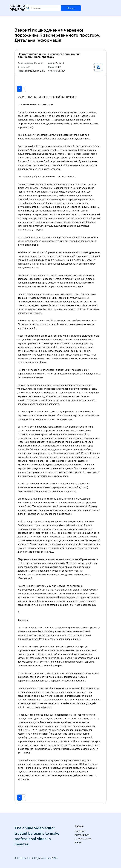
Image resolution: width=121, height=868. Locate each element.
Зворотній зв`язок (83, 839)
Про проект (80, 831)
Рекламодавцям (82, 835)
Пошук (71, 8)
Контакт (79, 843)
